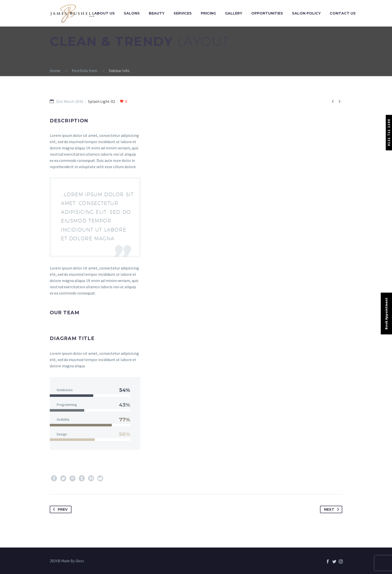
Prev (59, 509)
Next (332, 509)
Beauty (157, 13)
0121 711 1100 (389, 132)
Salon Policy (306, 13)
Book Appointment (386, 314)
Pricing (208, 13)
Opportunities (267, 13)
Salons (132, 13)
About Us (104, 13)
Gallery (234, 13)
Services (183, 13)
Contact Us (343, 13)
